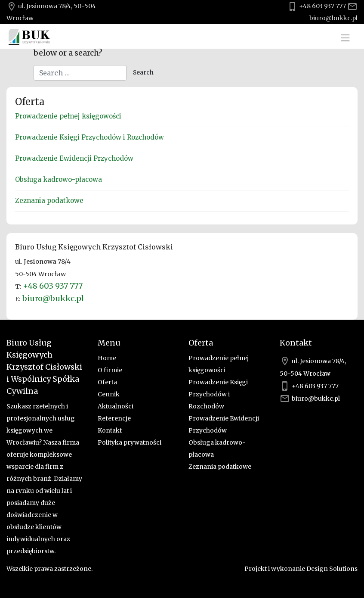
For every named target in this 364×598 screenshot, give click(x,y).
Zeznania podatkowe (49, 201)
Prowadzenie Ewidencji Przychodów (74, 158)
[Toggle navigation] (345, 38)
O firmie (110, 370)
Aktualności (116, 406)
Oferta (107, 382)
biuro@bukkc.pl (333, 18)
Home (107, 358)
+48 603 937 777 (322, 6)
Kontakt (110, 430)
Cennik (109, 394)
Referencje (114, 418)
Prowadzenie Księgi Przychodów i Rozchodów (89, 137)
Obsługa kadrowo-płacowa (59, 179)
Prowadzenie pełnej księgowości (68, 116)
